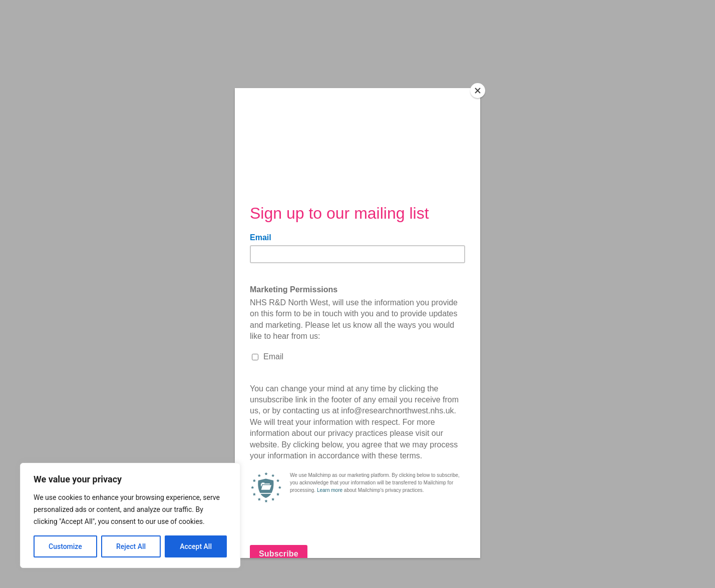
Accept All (196, 546)
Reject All (131, 546)
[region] (130, 515)
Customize (65, 546)
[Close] (478, 91)
